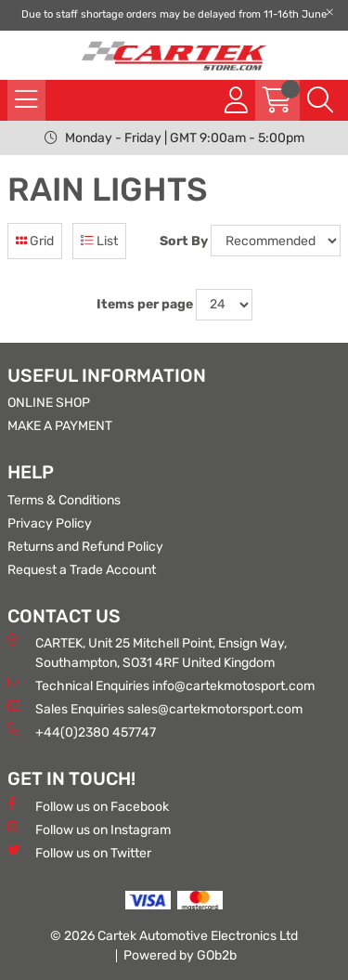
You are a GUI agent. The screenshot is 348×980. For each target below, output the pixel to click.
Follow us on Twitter (79, 852)
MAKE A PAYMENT (60, 426)
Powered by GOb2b (180, 955)
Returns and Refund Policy (85, 547)
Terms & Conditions (64, 500)
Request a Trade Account (82, 570)
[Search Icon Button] (320, 100)
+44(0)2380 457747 (82, 732)
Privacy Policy (50, 523)
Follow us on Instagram (89, 829)
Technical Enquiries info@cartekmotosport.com (161, 685)
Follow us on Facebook (88, 806)
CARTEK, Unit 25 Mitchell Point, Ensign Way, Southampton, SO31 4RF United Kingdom (147, 652)
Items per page (145, 304)
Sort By (184, 241)
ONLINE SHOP (49, 403)
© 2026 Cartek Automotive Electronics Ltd (174, 936)
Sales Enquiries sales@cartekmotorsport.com (155, 708)
